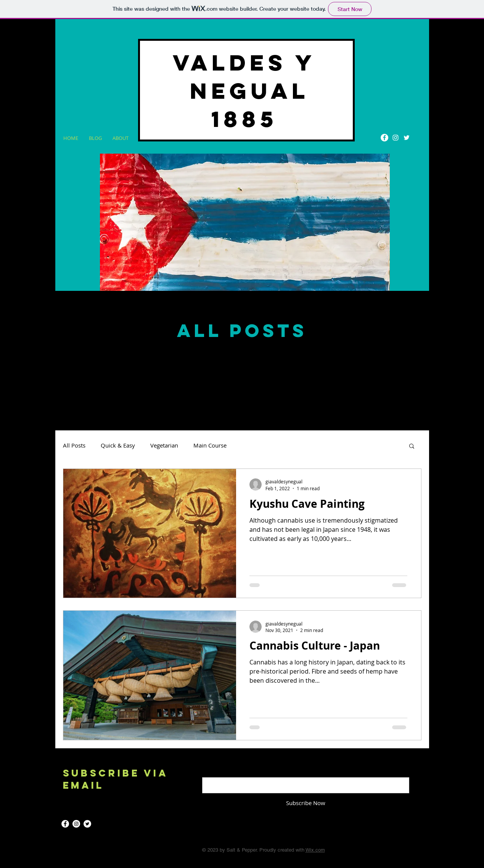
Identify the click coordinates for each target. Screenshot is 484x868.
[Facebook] (384, 138)
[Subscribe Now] (306, 803)
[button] (412, 447)
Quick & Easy (118, 445)
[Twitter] (407, 138)
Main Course (210, 445)
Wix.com (315, 850)
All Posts (74, 445)
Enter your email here (231, 771)
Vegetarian (164, 445)
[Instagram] (396, 138)
